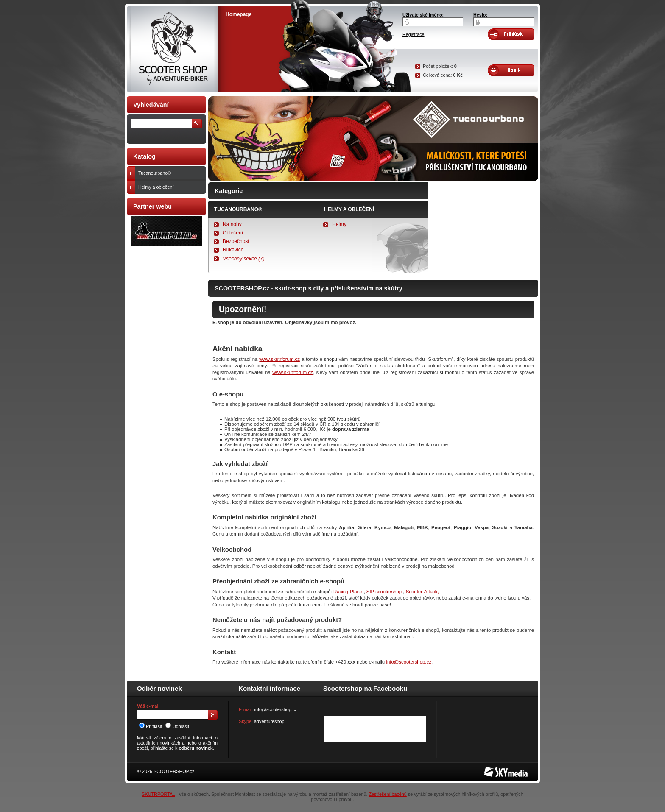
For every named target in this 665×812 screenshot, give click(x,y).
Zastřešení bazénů (387, 794)
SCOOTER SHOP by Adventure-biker (172, 49)
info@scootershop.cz (409, 662)
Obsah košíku (511, 70)
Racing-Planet (349, 592)
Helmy (339, 224)
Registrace (414, 34)
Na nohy (232, 224)
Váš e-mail (148, 706)
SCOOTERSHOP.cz (174, 771)
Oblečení (233, 233)
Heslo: (480, 15)
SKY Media (495, 769)
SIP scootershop (385, 592)
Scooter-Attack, (422, 592)
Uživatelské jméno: (423, 15)
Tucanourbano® (238, 209)
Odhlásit (177, 726)
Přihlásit (151, 726)
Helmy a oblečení (349, 209)
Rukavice (233, 250)
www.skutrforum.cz (279, 359)
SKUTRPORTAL (158, 794)
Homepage (239, 14)
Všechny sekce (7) (244, 259)
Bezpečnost (236, 241)
